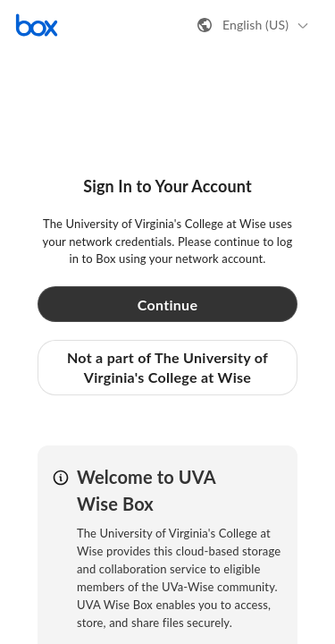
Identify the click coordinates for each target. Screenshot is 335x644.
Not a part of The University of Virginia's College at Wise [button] (167, 367)
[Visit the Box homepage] (37, 25)
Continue (168, 305)
